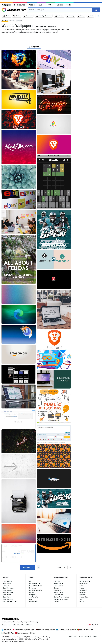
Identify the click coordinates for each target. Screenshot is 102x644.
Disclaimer (88, 636)
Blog (23, 625)
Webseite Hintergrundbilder (46, 630)
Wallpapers (6, 5)
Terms (81, 636)
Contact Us (12, 625)
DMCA (95, 636)
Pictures (32, 5)
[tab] (34, 47)
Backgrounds (20, 5)
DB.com (29, 625)
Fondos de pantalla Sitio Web (26, 633)
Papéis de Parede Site (86, 630)
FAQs (18, 625)
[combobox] (60, 10)
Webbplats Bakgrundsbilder (67, 630)
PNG (50, 5)
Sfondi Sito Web (9, 633)
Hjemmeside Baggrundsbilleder (25, 630)
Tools (69, 5)
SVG (41, 5)
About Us (4, 625)
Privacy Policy (72, 636)
